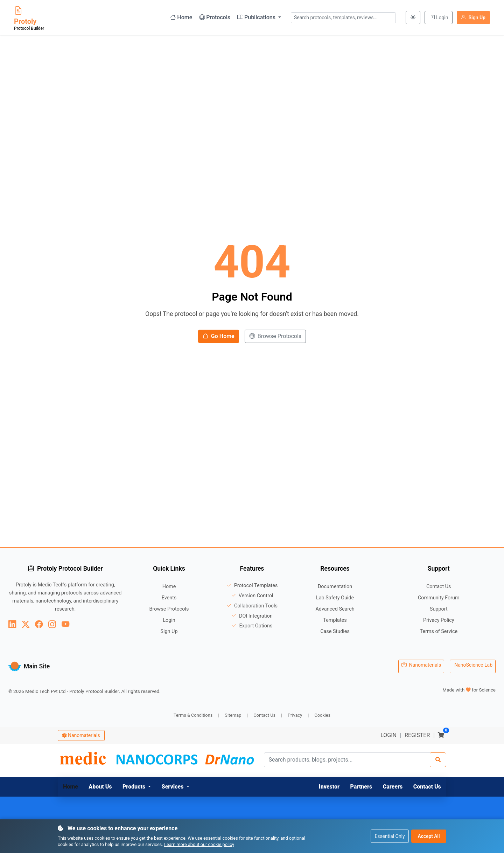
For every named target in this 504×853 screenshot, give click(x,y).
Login (439, 17)
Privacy (295, 713)
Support (439, 609)
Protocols (215, 17)
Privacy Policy (439, 620)
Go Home (219, 336)
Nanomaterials (421, 665)
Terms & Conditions (193, 713)
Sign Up (473, 17)
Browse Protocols (275, 336)
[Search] (438, 758)
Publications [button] (257, 17)
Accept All (429, 836)
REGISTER (417, 733)
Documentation (335, 587)
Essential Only (389, 836)
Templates (335, 620)
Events (169, 598)
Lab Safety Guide (335, 598)
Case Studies (335, 631)
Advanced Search (335, 609)
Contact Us (439, 587)
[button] (137, 785)
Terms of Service (439, 631)
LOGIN (388, 733)
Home (181, 17)
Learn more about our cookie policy (199, 844)
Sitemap (233, 713)
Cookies (322, 713)
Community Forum (439, 598)
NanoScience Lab (473, 665)
